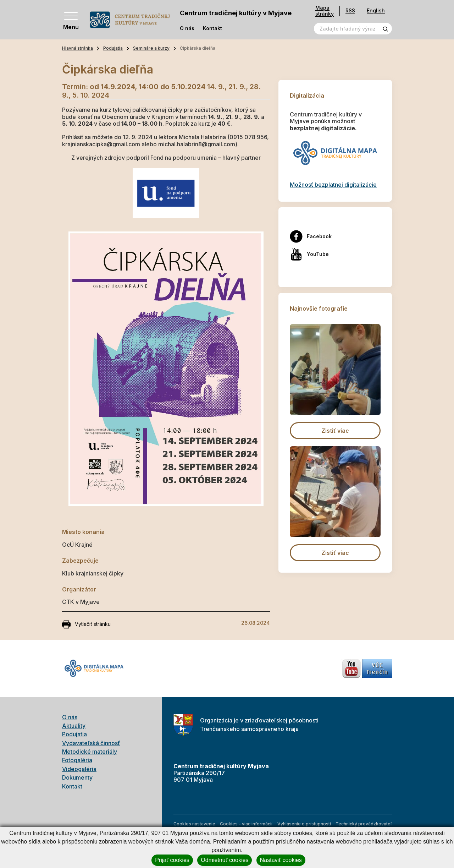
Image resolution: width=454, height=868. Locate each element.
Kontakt (212, 28)
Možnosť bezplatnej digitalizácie (333, 185)
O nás (187, 28)
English (376, 10)
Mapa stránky (325, 11)
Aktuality (74, 726)
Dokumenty (77, 777)
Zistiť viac (335, 431)
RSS (350, 10)
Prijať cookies (172, 860)
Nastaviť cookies (281, 860)
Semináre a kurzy (151, 48)
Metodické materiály (90, 752)
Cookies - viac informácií (246, 824)
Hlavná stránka (77, 48)
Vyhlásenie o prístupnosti (304, 824)
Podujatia (113, 48)
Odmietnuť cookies (225, 860)
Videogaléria (79, 769)
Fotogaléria (77, 760)
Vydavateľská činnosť (91, 743)
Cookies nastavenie (194, 824)
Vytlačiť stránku (86, 624)
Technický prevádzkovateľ (364, 824)
